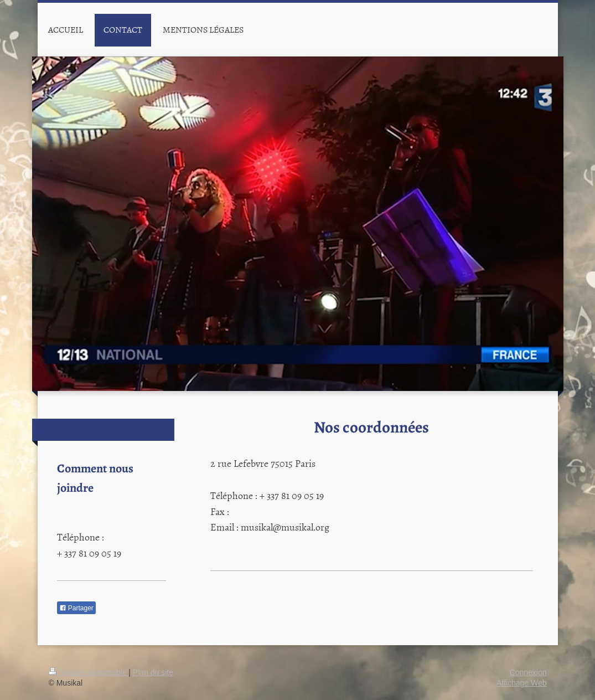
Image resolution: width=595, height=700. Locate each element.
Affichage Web (522, 683)
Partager (76, 608)
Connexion (528, 672)
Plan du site (153, 672)
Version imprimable (89, 672)
